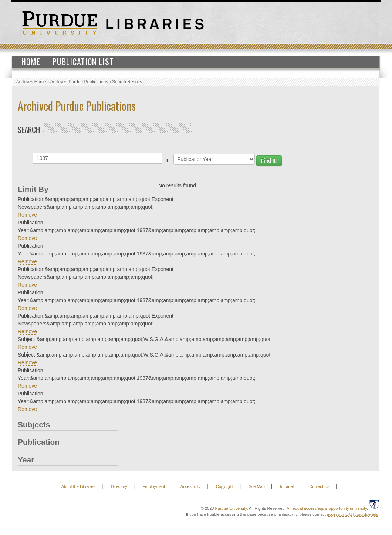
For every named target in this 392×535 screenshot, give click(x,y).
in (168, 160)
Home (31, 61)
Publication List (83, 61)
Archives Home (31, 82)
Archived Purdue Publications (79, 82)
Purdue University (231, 508)
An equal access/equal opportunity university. (327, 508)
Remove (27, 215)
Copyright (225, 486)
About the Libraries (78, 486)
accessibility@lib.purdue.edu (353, 514)
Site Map (256, 486)
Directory (119, 486)
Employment (154, 486)
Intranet (287, 486)
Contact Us (319, 486)
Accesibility (190, 486)
